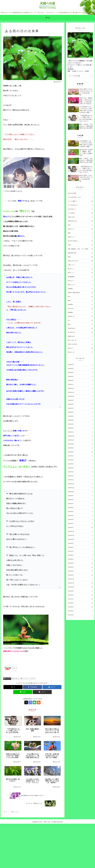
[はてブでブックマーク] (52, 687)
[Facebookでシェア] (32, 687)
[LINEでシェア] (23, 692)
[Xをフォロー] (26, 702)
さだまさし (16, 679)
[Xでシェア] (13, 687)
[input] (80, 76)
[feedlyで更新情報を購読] (35, 702)
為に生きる (7, 679)
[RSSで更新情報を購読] (39, 702)
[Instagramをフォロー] (30, 702)
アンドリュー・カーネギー (28, 679)
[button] (42, 692)
